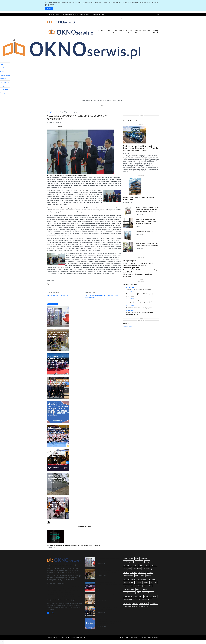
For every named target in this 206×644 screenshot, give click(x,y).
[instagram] (158, 14)
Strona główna (69, 14)
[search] (158, 33)
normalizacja (137, 569)
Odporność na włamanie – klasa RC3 (135, 266)
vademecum (139, 562)
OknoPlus (146, 583)
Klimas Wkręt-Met (148, 593)
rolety (141, 565)
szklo (135, 565)
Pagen (138, 589)
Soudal (135, 603)
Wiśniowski (154, 603)
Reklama (95, 14)
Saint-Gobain (148, 586)
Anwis (133, 579)
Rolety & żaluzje (115, 32)
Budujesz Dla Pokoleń (151, 596)
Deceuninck (138, 596)
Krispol (145, 589)
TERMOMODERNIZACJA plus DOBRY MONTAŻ (137, 607)
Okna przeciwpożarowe (131, 268)
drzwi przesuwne (129, 583)
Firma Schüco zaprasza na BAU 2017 (58, 296)
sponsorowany (148, 569)
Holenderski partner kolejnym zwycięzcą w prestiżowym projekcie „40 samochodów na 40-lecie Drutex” (109, 585)
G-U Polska (152, 579)
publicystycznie (128, 562)
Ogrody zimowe (156, 31)
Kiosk (77, 14)
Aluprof (148, 576)
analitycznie (127, 569)
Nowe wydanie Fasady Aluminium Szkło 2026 (139, 198)
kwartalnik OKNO (129, 600)
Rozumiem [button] (49, 9)
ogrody (126, 572)
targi (137, 576)
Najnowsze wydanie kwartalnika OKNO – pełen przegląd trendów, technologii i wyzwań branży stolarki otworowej (147, 209)
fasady (150, 572)
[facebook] (155, 14)
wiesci (49, 286)
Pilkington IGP (144, 603)
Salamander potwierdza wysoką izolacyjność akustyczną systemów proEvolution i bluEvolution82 (146, 221)
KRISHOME (127, 603)
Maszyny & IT (138, 31)
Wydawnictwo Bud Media (144, 600)
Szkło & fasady (131, 32)
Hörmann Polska (129, 589)
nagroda (126, 579)
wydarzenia (142, 572)
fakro (142, 576)
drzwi (131, 558)
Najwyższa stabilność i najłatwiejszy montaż (138, 263)
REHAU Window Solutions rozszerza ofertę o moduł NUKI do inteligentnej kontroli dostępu (73, 545)
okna (125, 558)
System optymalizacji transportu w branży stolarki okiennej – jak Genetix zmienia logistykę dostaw (141, 148)
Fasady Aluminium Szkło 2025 (145, 231)
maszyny (154, 565)
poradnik (154, 583)
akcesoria (144, 558)
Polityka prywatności (85, 14)
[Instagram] (52, 613)
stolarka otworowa (129, 593)
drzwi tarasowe (142, 579)
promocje (133, 572)
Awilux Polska (128, 586)
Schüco (138, 583)
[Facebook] (48, 613)
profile (147, 565)
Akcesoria (123, 30)
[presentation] (48, 522)
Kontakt (101, 14)
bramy (147, 562)
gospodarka (127, 565)
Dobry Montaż (128, 596)
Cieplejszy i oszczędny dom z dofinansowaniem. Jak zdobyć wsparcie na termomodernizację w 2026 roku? (109, 622)
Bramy (109, 30)
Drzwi (103, 30)
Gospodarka (147, 30)
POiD (139, 593)
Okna (97, 30)
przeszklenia (138, 586)
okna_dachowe (128, 576)
